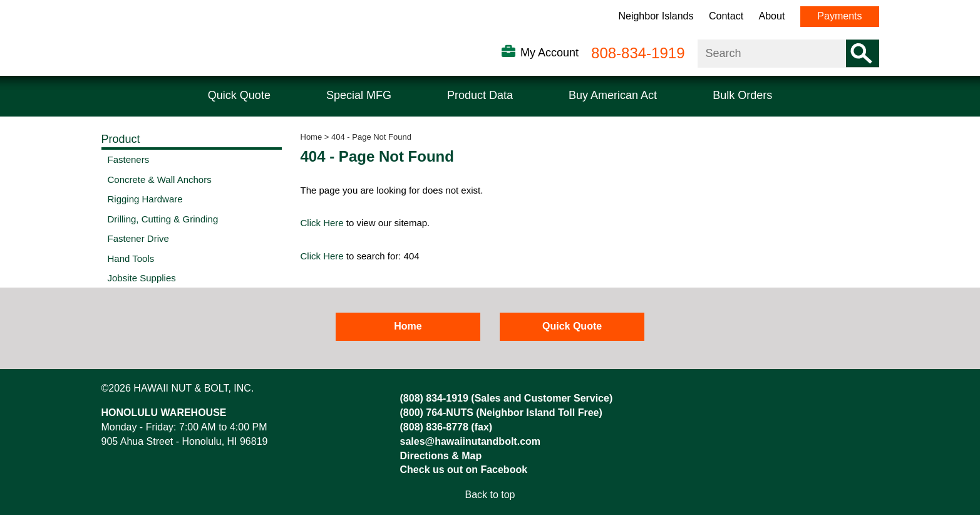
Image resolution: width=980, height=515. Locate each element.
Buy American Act (613, 95)
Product (121, 139)
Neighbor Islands (656, 16)
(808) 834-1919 (434, 398)
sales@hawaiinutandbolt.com (471, 441)
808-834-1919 (638, 53)
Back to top (490, 495)
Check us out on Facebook (464, 470)
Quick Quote (239, 95)
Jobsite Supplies (142, 278)
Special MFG (359, 95)
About (772, 16)
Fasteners (129, 159)
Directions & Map (441, 456)
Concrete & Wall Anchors (160, 179)
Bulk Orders (742, 95)
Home (312, 137)
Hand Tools (131, 258)
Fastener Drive (138, 238)
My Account (549, 53)
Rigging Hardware (145, 199)
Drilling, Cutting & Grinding (163, 219)
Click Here (322, 223)
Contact (726, 16)
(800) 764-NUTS (437, 413)
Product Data (480, 95)
